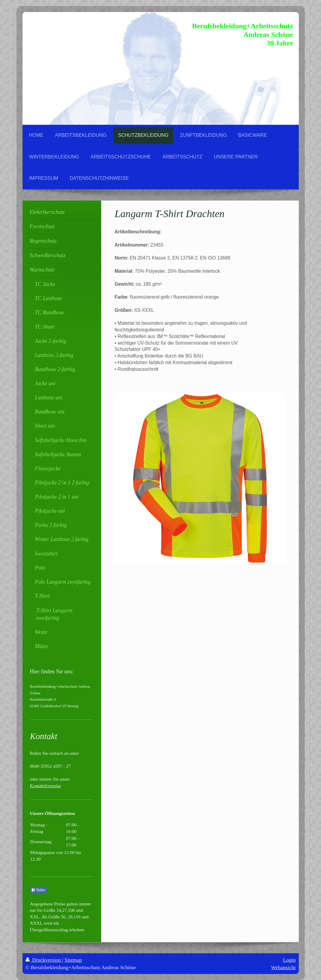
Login (289, 960)
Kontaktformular (45, 786)
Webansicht (283, 967)
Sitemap (73, 960)
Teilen (38, 890)
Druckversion (44, 960)
